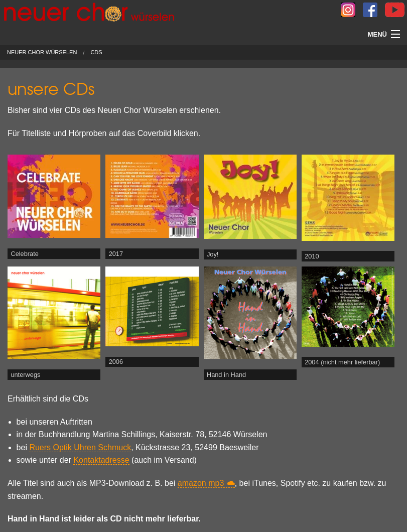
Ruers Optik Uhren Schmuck (80, 447)
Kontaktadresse (101, 460)
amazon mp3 (201, 483)
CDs (96, 52)
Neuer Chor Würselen (42, 52)
